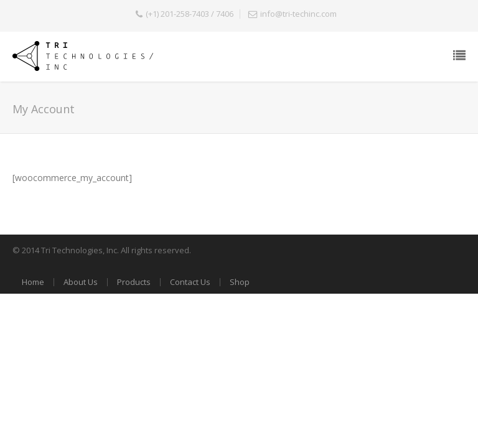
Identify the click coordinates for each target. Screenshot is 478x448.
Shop (240, 282)
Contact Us (190, 282)
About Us (81, 282)
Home (33, 282)
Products (134, 282)
